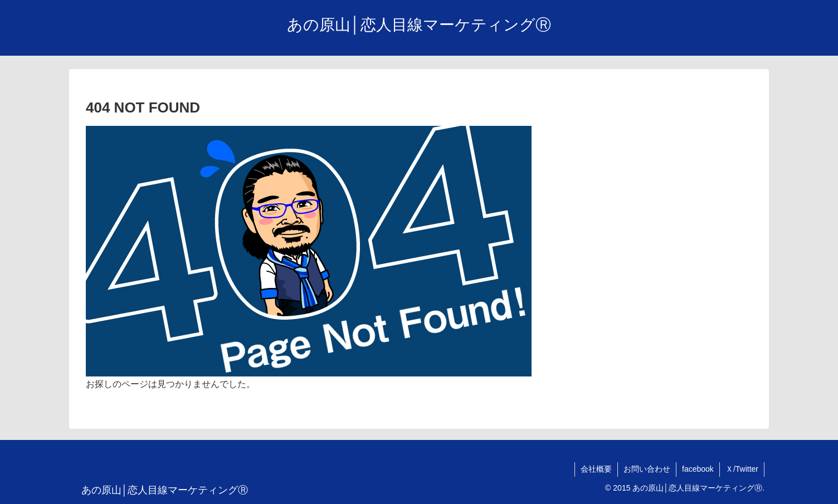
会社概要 (596, 469)
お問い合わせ (647, 469)
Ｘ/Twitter (742, 469)
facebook (698, 469)
